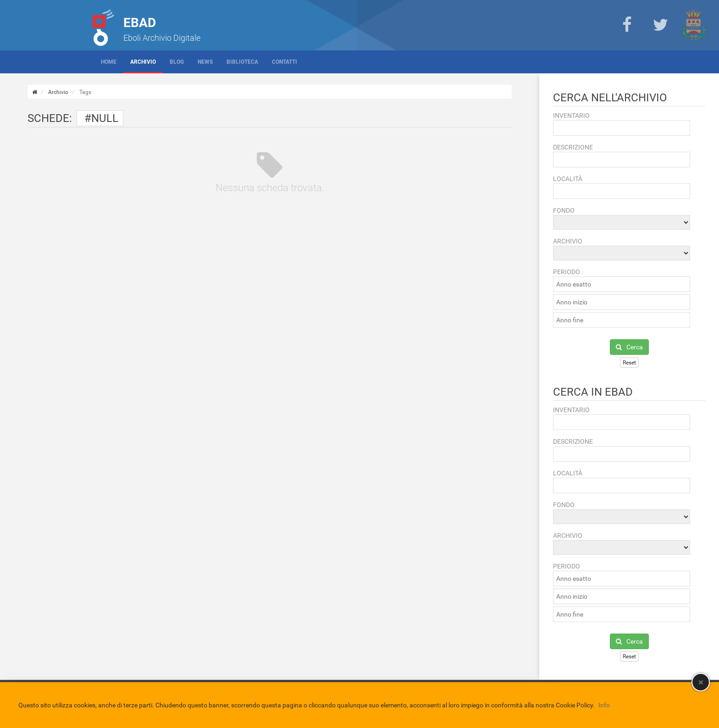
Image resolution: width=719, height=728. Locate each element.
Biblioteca (242, 62)
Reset (629, 363)
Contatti (285, 62)
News (205, 62)
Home (109, 62)
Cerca (629, 347)
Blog (177, 62)
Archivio (143, 62)
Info (604, 705)
